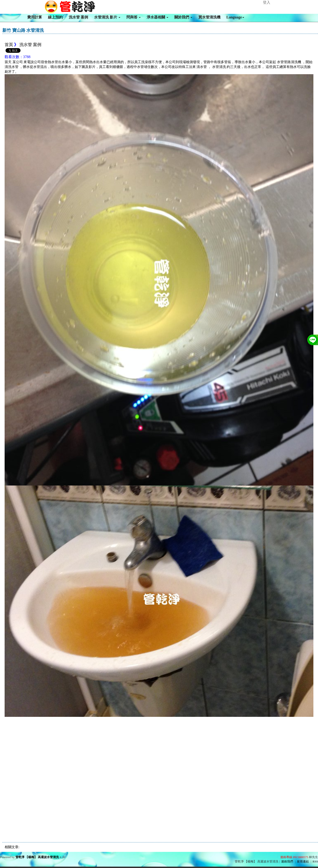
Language (235, 17)
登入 (267, 2)
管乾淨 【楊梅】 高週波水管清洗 (37, 857)
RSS (315, 861)
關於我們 (183, 17)
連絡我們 (287, 861)
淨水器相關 (158, 17)
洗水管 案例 (78, 17)
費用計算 (35, 17)
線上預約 (55, 17)
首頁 (9, 45)
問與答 (134, 17)
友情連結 (303, 861)
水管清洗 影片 (107, 17)
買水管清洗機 (209, 17)
